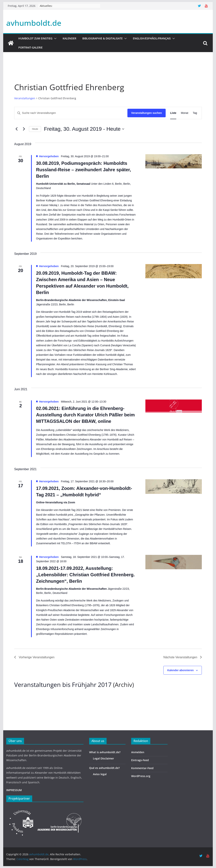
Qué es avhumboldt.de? (104, 768)
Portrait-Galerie (30, 47)
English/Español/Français (152, 38)
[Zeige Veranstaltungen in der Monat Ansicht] (184, 113)
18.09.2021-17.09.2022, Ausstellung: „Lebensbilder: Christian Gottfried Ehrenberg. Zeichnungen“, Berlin (85, 575)
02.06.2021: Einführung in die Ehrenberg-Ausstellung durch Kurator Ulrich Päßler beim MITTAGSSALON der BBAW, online (85, 415)
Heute (35, 129)
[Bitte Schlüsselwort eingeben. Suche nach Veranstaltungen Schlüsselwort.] (71, 113)
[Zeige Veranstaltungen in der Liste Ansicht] (173, 113)
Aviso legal (100, 774)
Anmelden (138, 752)
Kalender (69, 38)
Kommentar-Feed (142, 768)
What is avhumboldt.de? (105, 752)
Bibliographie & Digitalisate (103, 38)
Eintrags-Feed (140, 760)
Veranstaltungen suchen (147, 113)
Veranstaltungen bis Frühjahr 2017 (63, 685)
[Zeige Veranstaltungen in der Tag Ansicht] (195, 113)
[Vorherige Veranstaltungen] (16, 129)
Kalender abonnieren (181, 670)
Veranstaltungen (25, 98)
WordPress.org (141, 776)
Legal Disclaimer (103, 758)
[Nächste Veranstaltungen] (24, 129)
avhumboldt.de (34, 23)
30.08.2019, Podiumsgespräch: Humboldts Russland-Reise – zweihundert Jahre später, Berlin (84, 170)
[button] (55, 38)
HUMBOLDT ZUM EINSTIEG (35, 38)
